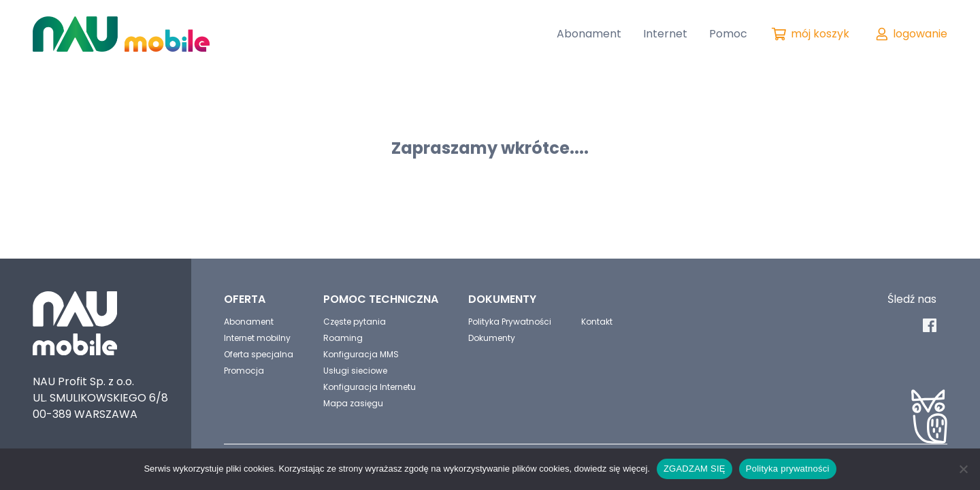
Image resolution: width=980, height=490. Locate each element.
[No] (963, 469)
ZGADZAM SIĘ (695, 469)
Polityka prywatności (788, 469)
